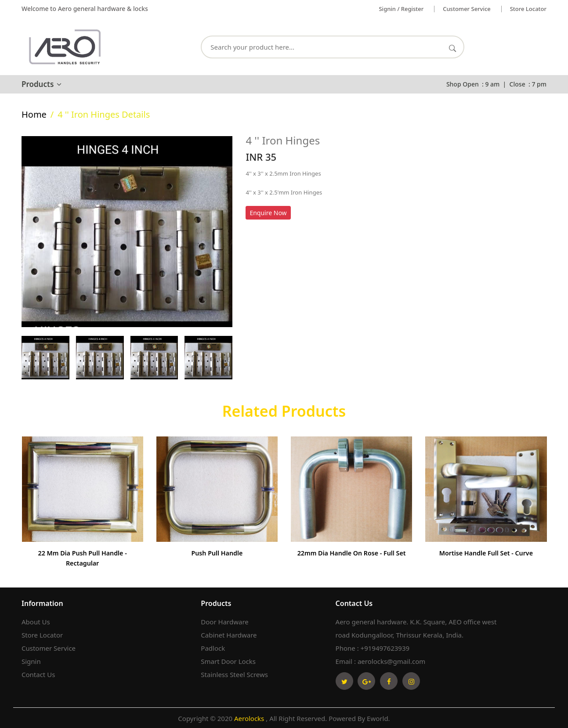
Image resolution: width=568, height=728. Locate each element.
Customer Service (49, 647)
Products (42, 84)
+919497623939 (385, 647)
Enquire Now (268, 213)
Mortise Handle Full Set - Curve (486, 553)
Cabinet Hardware (229, 634)
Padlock (213, 647)
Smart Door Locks (228, 660)
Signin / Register (401, 9)
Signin (31, 660)
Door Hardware (224, 621)
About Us (36, 621)
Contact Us (38, 674)
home (34, 114)
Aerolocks (250, 717)
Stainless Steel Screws (234, 674)
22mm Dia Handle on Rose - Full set (351, 553)
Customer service (467, 9)
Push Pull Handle (217, 553)
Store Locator (528, 9)
